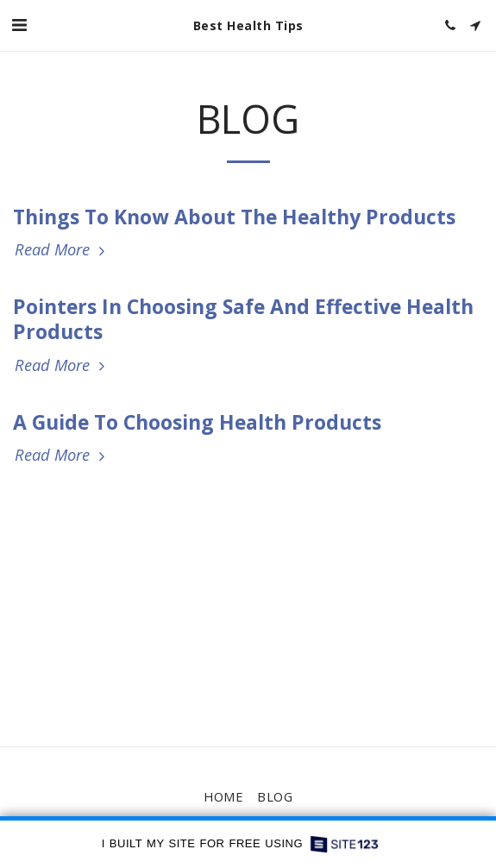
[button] (19, 25)
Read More (62, 250)
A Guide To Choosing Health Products (197, 422)
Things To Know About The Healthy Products (234, 217)
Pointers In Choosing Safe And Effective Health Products (243, 319)
